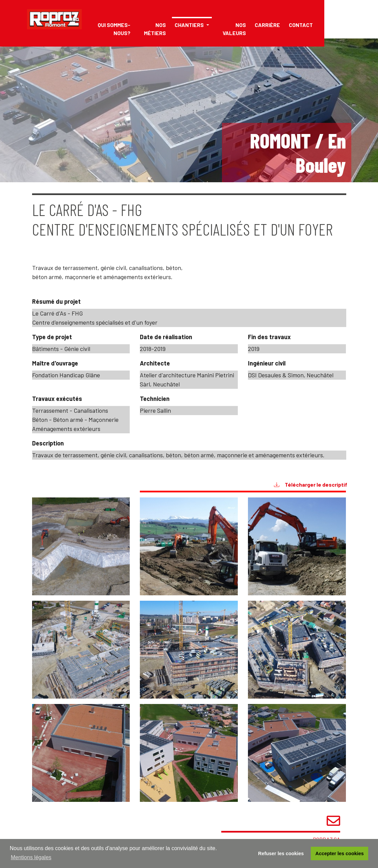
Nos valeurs (234, 29)
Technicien (155, 399)
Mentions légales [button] (31, 857)
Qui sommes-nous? (114, 29)
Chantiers (190, 25)
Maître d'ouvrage (55, 363)
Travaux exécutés (57, 399)
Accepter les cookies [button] (340, 853)
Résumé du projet (56, 301)
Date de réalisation (166, 337)
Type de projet (52, 337)
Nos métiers (155, 29)
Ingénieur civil (267, 363)
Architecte (155, 363)
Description (48, 443)
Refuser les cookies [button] (281, 853)
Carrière (267, 25)
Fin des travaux (269, 337)
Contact (301, 25)
